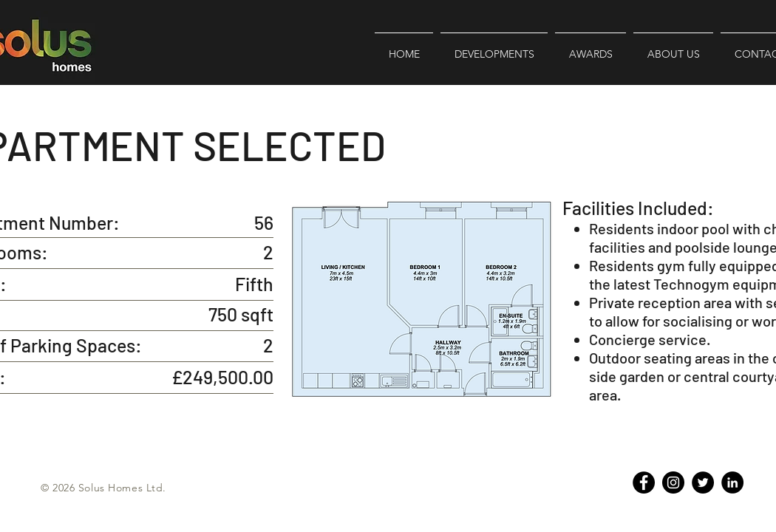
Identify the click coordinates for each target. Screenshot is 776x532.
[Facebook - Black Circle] (644, 482)
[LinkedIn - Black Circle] (732, 482)
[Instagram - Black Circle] (673, 482)
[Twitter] (703, 482)
